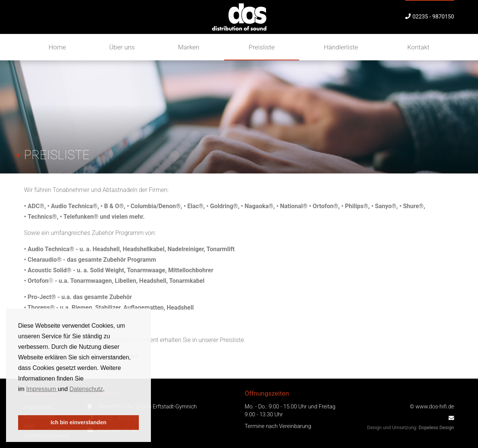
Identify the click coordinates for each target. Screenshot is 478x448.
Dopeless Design (436, 427)
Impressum (42, 389)
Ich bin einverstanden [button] (78, 422)
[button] (19, 405)
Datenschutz (86, 389)
